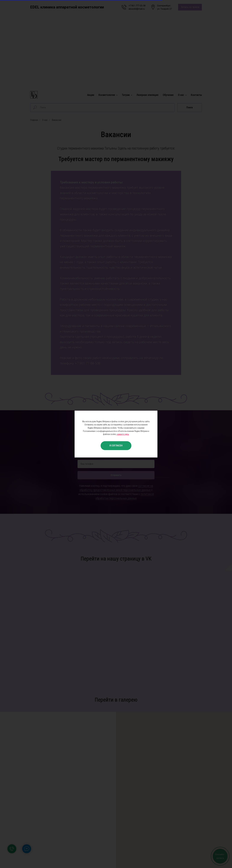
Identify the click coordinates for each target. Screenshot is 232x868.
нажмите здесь (123, 434)
